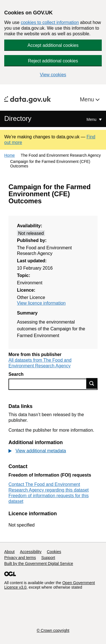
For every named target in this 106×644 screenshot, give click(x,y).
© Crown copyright (53, 630)
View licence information (41, 303)
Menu (88, 99)
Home (9, 155)
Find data (92, 383)
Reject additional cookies (53, 61)
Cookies (54, 552)
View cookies (53, 75)
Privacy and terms (20, 558)
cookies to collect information (50, 22)
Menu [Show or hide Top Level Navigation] (92, 119)
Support (48, 558)
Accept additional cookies (53, 45)
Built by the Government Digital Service (39, 564)
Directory (18, 118)
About (9, 552)
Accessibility (31, 552)
